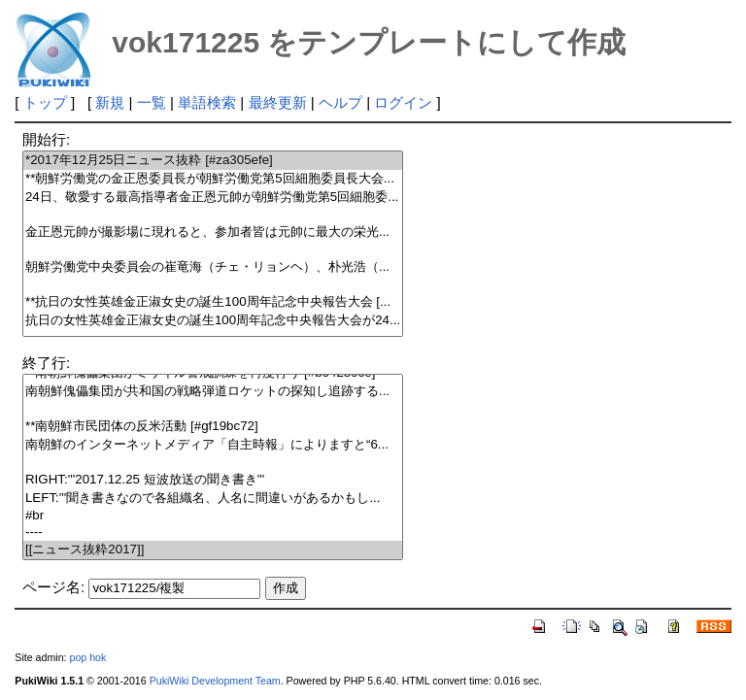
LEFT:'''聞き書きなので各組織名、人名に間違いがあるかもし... (213, 499)
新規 (110, 102)
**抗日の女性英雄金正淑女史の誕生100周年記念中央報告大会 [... (213, 302)
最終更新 (278, 102)
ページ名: (53, 587)
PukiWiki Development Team (215, 681)
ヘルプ (340, 102)
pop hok (87, 657)
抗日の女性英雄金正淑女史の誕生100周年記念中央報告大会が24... (213, 321)
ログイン (403, 102)
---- (213, 533)
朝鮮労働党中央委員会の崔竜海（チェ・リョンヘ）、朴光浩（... (213, 267)
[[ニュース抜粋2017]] (213, 550)
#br (213, 516)
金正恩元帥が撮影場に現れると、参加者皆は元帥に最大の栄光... (213, 233)
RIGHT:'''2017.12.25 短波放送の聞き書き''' (213, 480)
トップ (45, 102)
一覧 (152, 102)
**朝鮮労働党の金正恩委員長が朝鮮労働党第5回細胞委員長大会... (213, 179)
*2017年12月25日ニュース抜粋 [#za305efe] (213, 161)
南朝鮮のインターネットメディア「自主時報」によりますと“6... (213, 445)
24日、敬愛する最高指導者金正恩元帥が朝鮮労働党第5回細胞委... (213, 198)
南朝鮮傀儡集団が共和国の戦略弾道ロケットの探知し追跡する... (213, 392)
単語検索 (207, 102)
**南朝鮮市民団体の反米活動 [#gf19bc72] (213, 427)
